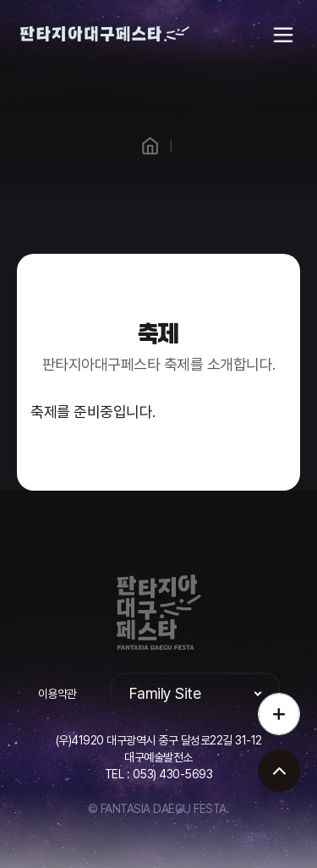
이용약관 (57, 694)
